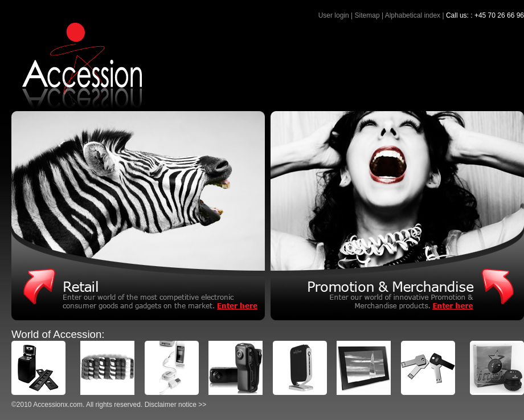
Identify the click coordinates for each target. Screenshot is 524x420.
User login (334, 15)
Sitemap (367, 15)
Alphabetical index (413, 15)
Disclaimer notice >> (176, 405)
